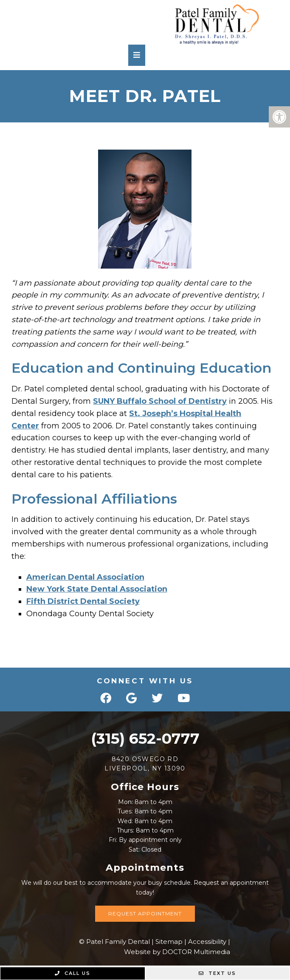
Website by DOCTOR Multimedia (177, 952)
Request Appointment (145, 913)
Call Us (73, 973)
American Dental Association (85, 577)
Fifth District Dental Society (83, 601)
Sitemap (169, 942)
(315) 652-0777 (145, 738)
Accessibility (207, 942)
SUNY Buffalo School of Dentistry (160, 401)
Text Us (217, 973)
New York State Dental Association (97, 589)
